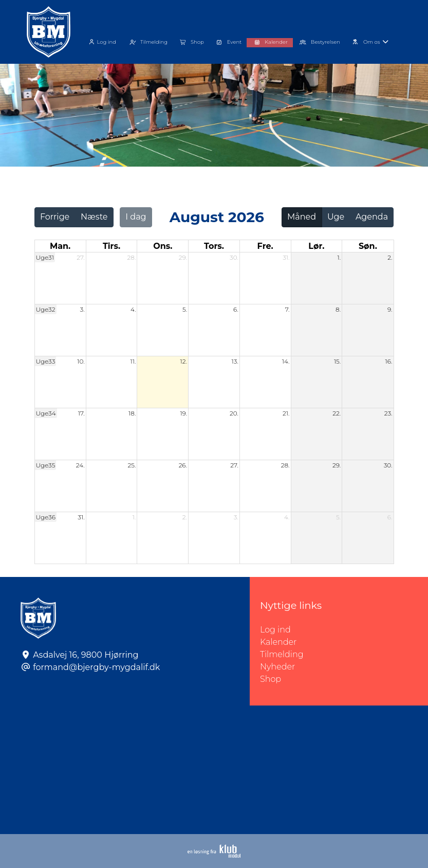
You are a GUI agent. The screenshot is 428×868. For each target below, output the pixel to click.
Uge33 (46, 361)
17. (81, 413)
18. (132, 413)
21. (286, 413)
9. (390, 309)
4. (133, 309)
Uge (336, 217)
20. (234, 413)
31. (286, 257)
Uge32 (46, 309)
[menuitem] (102, 41)
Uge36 (46, 517)
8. (338, 309)
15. (337, 361)
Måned (302, 217)
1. (339, 257)
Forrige (55, 217)
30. (234, 257)
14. (286, 361)
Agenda (372, 217)
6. (236, 309)
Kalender (278, 642)
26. (183, 465)
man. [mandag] (60, 246)
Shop (271, 679)
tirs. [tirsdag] (111, 246)
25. (132, 465)
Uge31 (45, 257)
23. (388, 413)
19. (183, 413)
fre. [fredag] (265, 246)
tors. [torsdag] (214, 246)
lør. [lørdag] (316, 246)
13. (235, 361)
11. (133, 361)
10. (81, 361)
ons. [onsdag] (163, 246)
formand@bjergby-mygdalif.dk (96, 667)
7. (287, 309)
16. (389, 361)
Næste (94, 217)
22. (337, 413)
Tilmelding (282, 654)
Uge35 (46, 465)
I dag (136, 217)
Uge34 (46, 413)
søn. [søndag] (368, 246)
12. (184, 361)
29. (183, 257)
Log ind (101, 42)
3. (82, 309)
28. (132, 257)
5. (185, 309)
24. (80, 465)
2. (390, 257)
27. (80, 257)
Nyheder (277, 667)
